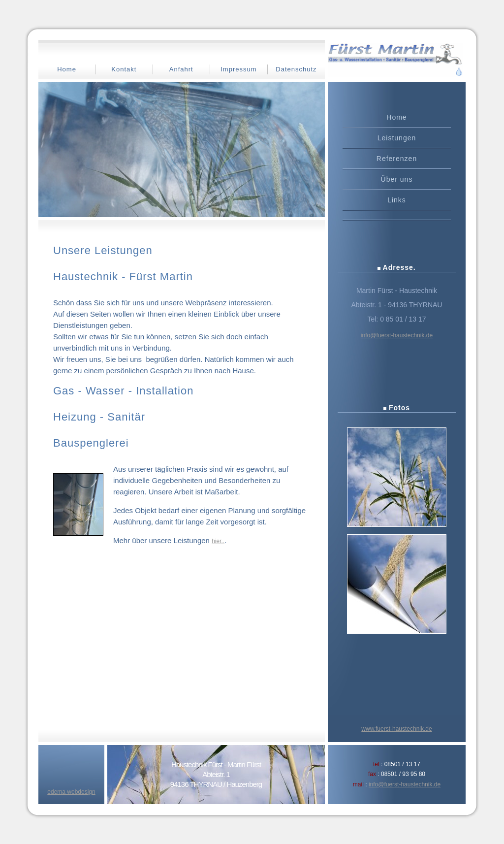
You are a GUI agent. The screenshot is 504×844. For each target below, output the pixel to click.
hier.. (218, 541)
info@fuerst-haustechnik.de (397, 335)
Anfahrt (181, 69)
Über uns (397, 179)
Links (397, 200)
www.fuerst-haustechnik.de (396, 729)
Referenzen (397, 159)
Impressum (238, 69)
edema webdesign (71, 792)
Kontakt (124, 69)
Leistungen (397, 138)
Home (67, 69)
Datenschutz (296, 69)
